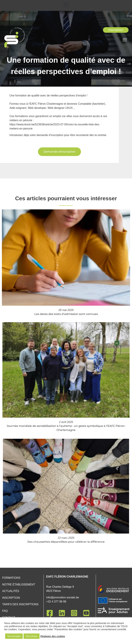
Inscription (11, 598)
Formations (11, 578)
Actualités (11, 591)
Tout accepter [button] (14, 636)
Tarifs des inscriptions (20, 604)
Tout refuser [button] (32, 636)
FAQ (5, 611)
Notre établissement (19, 585)
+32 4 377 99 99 (56, 602)
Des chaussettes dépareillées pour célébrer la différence (66, 524)
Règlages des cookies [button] (53, 636)
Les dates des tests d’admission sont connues (66, 302)
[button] (66, 5)
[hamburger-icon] (125, 40)
